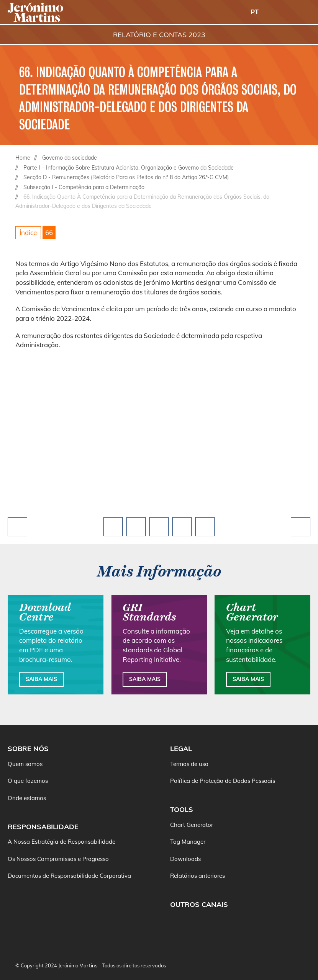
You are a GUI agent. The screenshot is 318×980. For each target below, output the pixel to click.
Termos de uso (189, 764)
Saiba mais (41, 679)
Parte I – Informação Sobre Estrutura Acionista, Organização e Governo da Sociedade (129, 168)
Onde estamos (27, 798)
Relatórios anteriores (198, 876)
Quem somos (25, 764)
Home (23, 158)
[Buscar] (284, 13)
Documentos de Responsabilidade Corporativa (69, 876)
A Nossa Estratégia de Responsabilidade (61, 842)
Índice (28, 233)
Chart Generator (192, 825)
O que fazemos (28, 781)
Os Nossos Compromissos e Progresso (58, 859)
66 (49, 233)
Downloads (185, 859)
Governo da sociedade (70, 158)
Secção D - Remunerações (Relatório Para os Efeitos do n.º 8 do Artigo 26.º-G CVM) (126, 177)
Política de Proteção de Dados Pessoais (223, 781)
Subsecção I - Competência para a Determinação (84, 187)
